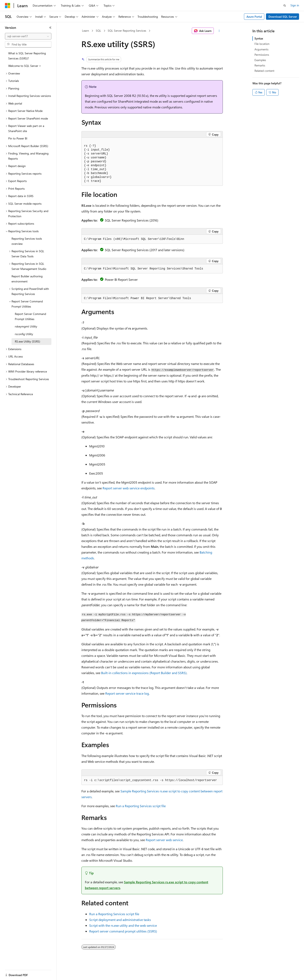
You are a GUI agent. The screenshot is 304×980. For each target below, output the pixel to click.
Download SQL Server (283, 17)
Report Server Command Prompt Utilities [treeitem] (30, 316)
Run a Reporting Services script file (141, 806)
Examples (260, 60)
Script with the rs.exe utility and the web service (123, 925)
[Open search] (285, 6)
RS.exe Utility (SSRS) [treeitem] (27, 341)
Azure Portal (254, 17)
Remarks (260, 65)
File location (262, 44)
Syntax (259, 38)
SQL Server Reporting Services (127, 31)
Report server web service (164, 840)
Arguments (261, 49)
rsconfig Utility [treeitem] (24, 334)
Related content (264, 71)
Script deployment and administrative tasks (120, 920)
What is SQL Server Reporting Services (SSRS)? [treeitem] (27, 56)
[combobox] (28, 36)
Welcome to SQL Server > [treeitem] (25, 66)
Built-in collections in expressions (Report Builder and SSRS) (144, 673)
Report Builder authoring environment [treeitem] (27, 279)
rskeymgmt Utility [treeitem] (26, 326)
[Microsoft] (8, 6)
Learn (86, 31)
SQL (98, 31)
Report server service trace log (127, 693)
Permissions (262, 55)
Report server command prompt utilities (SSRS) (123, 931)
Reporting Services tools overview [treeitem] (27, 241)
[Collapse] (50, 28)
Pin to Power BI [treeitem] (18, 138)
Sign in (295, 5)
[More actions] (219, 31)
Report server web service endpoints (129, 488)
